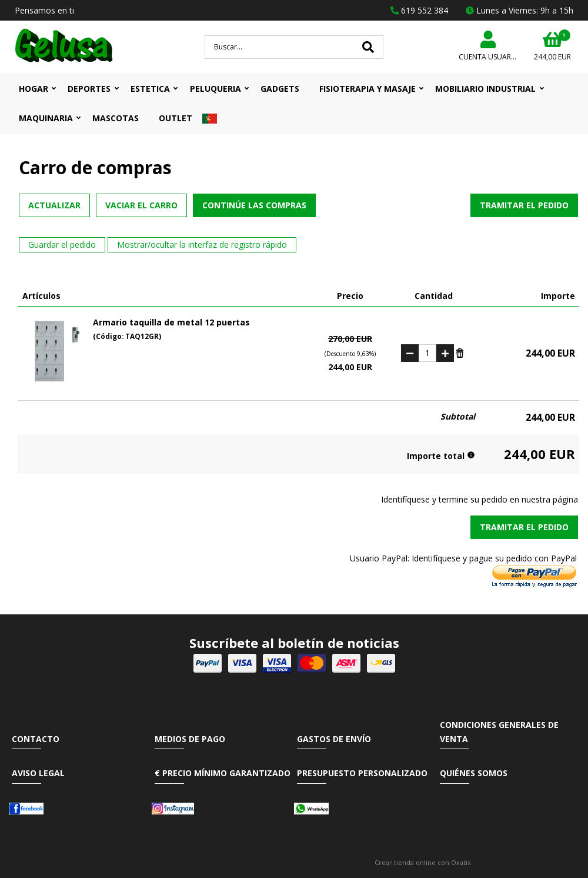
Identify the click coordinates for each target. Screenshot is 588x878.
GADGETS (280, 89)
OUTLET (176, 118)
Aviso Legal (38, 773)
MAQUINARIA (46, 118)
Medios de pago (190, 739)
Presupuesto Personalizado (362, 773)
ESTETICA (150, 89)
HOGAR (34, 89)
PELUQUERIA (216, 89)
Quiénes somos (474, 773)
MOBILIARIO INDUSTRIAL (485, 89)
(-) (410, 353)
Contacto (36, 739)
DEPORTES (89, 89)
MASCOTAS (116, 118)
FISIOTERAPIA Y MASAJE (367, 89)
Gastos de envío (334, 739)
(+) (445, 353)
